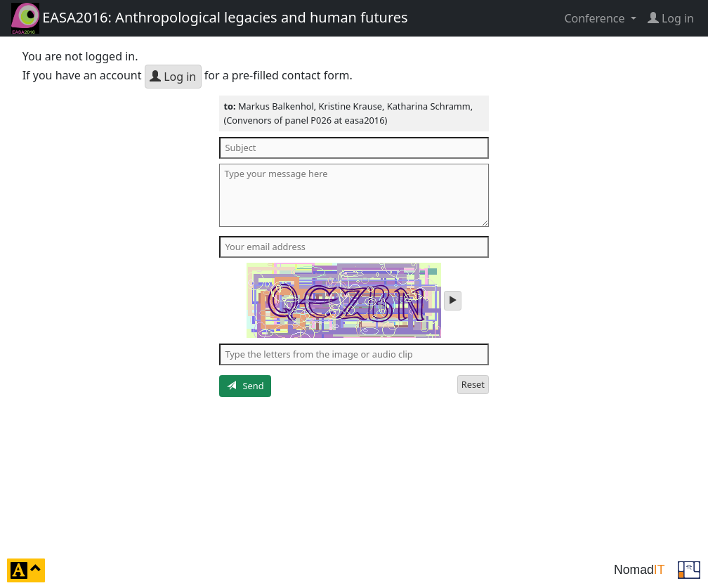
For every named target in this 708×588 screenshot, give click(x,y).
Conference (596, 18)
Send (245, 386)
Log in (173, 77)
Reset (473, 384)
